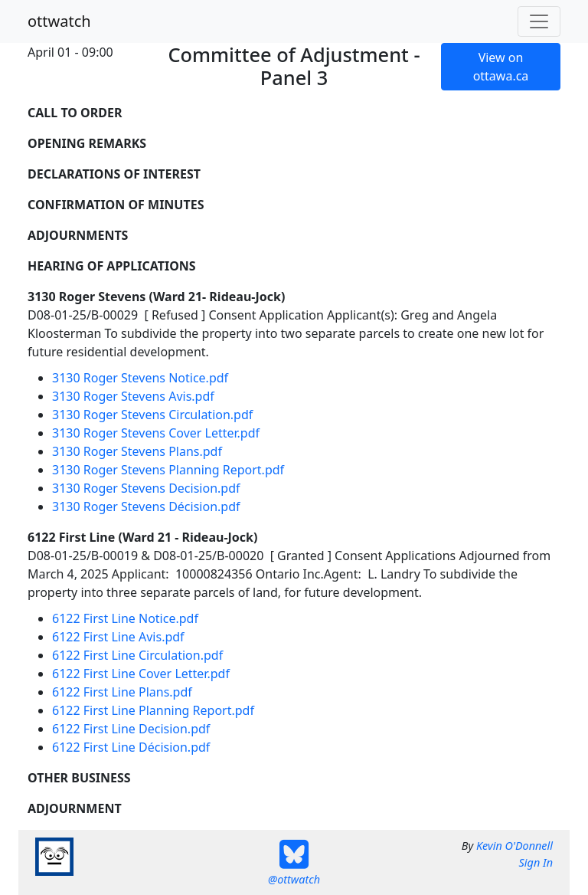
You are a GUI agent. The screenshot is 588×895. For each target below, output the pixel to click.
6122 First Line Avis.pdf (118, 637)
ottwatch (59, 21)
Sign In (536, 862)
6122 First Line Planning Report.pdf (153, 710)
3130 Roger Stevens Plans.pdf (137, 451)
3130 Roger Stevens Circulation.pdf (152, 415)
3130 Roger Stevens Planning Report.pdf (168, 470)
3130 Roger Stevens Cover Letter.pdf (156, 433)
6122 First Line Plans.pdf (122, 692)
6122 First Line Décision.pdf (131, 747)
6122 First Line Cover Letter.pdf (141, 674)
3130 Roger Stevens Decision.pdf (146, 488)
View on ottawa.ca (501, 67)
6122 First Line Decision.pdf (131, 729)
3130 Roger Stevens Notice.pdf (140, 378)
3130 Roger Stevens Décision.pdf (146, 507)
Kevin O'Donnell (514, 846)
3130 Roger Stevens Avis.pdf (133, 396)
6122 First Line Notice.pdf (125, 618)
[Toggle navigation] (539, 21)
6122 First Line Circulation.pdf (137, 655)
